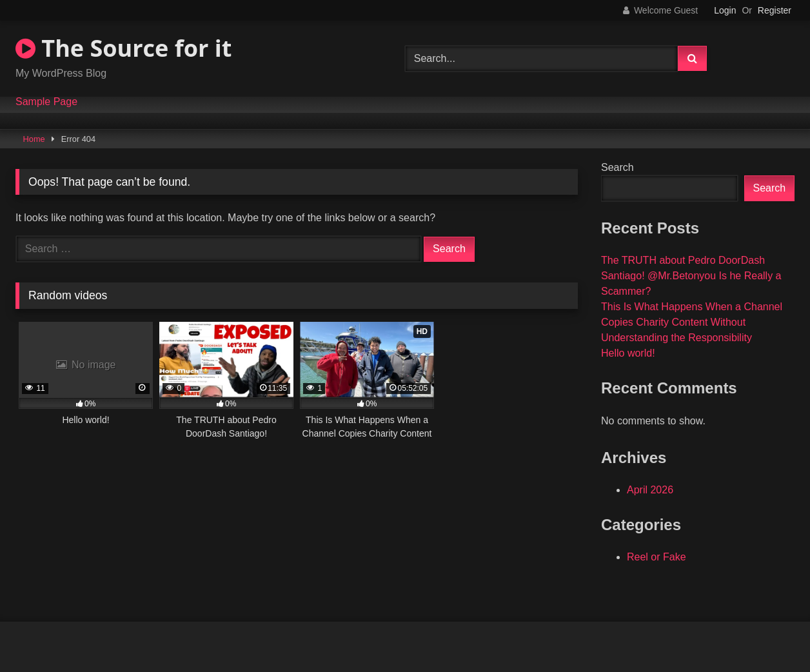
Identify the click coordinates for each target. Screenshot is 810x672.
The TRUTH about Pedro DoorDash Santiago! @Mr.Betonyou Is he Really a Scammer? (691, 276)
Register (775, 10)
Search (617, 167)
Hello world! (628, 353)
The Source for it (123, 48)
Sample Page (46, 102)
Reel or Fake (657, 557)
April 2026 (650, 490)
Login (725, 10)
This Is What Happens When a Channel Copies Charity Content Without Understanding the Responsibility (692, 322)
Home (34, 139)
